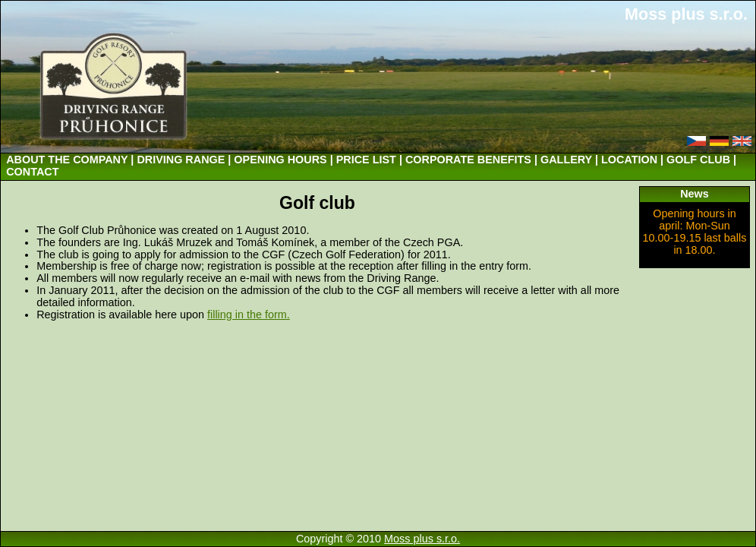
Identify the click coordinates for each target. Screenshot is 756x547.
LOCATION (629, 160)
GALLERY (566, 160)
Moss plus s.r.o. (686, 14)
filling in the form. (249, 315)
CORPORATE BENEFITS (468, 160)
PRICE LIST (366, 160)
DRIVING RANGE (181, 160)
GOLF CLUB (698, 160)
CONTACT (32, 172)
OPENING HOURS (280, 160)
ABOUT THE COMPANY (67, 160)
